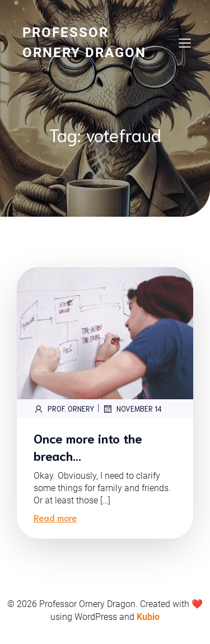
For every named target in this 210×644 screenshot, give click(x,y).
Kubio (148, 617)
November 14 (132, 409)
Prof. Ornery (64, 409)
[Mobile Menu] (185, 43)
